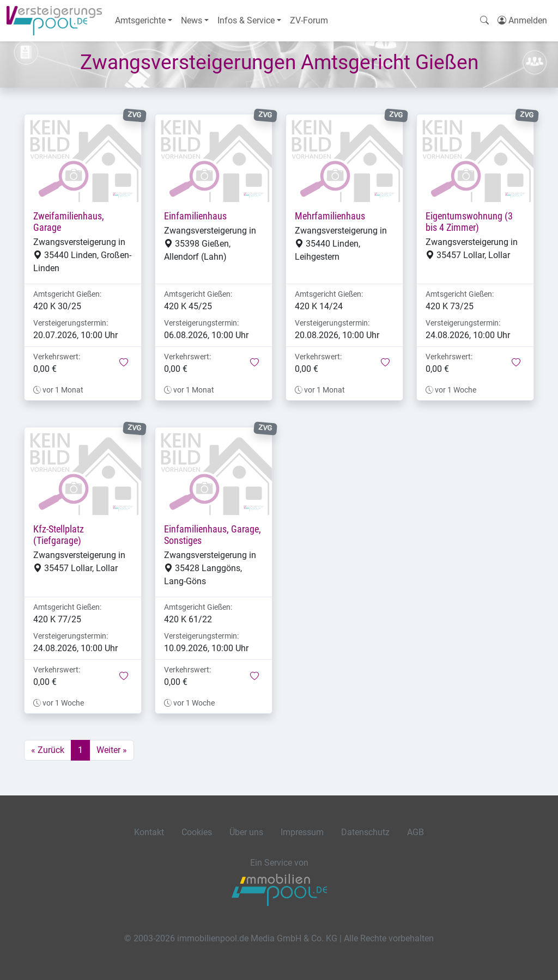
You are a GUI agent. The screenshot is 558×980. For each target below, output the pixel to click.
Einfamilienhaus (195, 216)
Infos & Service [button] (246, 20)
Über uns (246, 832)
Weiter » (112, 750)
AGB (416, 832)
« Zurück (48, 750)
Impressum (302, 832)
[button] (124, 363)
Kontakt (149, 832)
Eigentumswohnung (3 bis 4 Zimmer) (469, 222)
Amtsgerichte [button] (140, 20)
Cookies (197, 832)
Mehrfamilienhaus (330, 216)
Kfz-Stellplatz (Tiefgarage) (59, 535)
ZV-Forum (309, 20)
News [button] (192, 20)
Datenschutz (365, 832)
